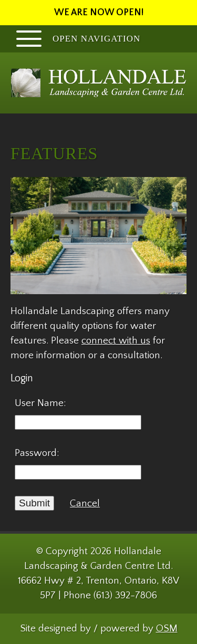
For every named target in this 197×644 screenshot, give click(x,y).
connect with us (116, 341)
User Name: (40, 403)
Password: (37, 453)
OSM (167, 629)
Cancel (85, 503)
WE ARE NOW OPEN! (99, 13)
